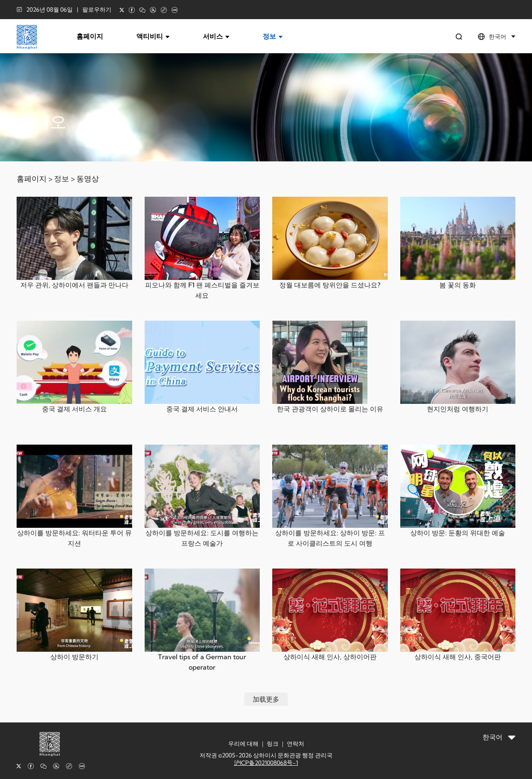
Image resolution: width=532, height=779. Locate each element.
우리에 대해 (243, 744)
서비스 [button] (216, 36)
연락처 (296, 744)
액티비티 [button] (153, 36)
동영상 (88, 179)
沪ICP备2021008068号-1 (266, 763)
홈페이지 (90, 36)
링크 (273, 744)
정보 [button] (273, 36)
